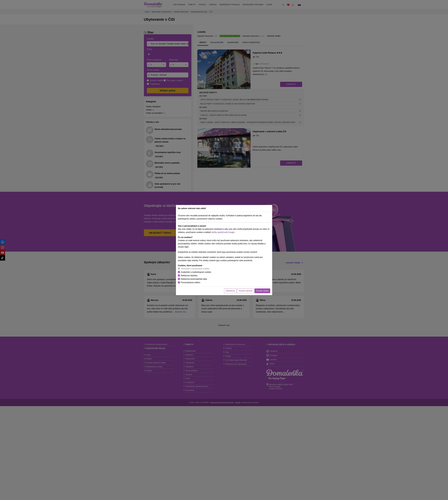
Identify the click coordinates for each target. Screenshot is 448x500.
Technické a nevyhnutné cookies (195, 269)
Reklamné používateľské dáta (194, 279)
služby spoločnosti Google (223, 232)
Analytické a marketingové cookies (196, 272)
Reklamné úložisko (189, 276)
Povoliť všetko (262, 291)
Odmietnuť (230, 291)
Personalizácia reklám (191, 282)
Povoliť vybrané (246, 291)
